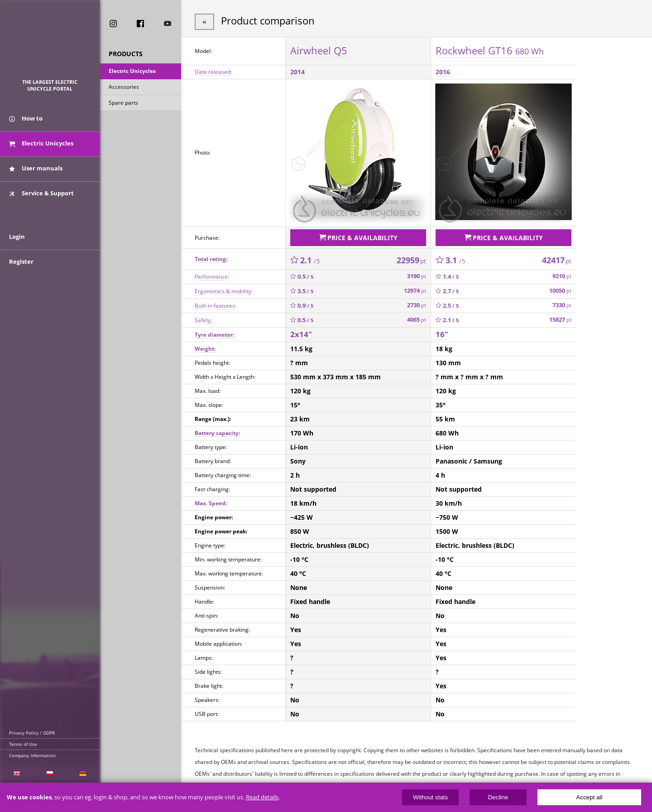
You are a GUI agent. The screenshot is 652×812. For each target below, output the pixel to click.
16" (442, 332)
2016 (443, 71)
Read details (262, 797)
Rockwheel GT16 (490, 49)
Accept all (590, 797)
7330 (562, 303)
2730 (417, 303)
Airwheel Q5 (319, 49)
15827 (560, 318)
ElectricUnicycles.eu (50, 44)
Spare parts (123, 104)
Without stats (430, 797)
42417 (557, 258)
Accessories (124, 88)
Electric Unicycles (132, 72)
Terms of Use (23, 744)
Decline (498, 797)
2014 (297, 71)
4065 (417, 318)
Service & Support (41, 196)
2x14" (301, 332)
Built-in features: (216, 303)
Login (17, 243)
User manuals (36, 171)
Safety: (203, 318)
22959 (411, 258)
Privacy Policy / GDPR (32, 733)
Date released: (213, 71)
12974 (415, 289)
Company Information (32, 755)
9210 (562, 274)
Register (21, 268)
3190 (417, 274)
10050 (560, 289)
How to (26, 121)
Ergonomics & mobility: (224, 289)
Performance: (212, 274)
